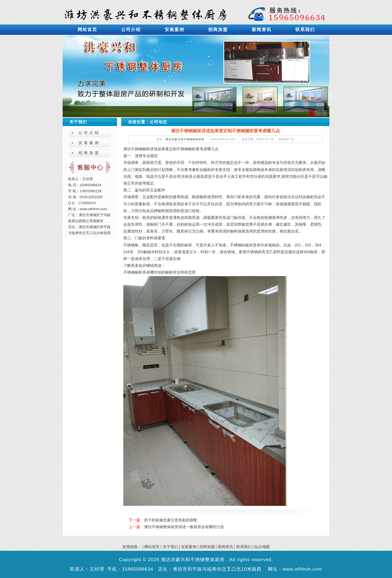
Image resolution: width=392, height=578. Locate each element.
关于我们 (170, 547)
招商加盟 (218, 30)
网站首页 (87, 30)
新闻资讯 (262, 30)
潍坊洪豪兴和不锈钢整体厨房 (185, 139)
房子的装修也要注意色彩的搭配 (171, 520)
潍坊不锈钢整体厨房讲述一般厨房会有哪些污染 (184, 527)
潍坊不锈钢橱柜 (137, 149)
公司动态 (158, 122)
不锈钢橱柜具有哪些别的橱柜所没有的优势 (160, 272)
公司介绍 (131, 30)
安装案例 (174, 30)
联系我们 (305, 30)
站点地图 (262, 547)
